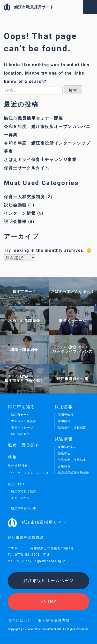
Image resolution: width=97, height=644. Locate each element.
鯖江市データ (21, 415)
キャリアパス (21, 498)
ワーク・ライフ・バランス (30, 473)
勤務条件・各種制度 (72, 428)
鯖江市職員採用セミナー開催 (33, 118)
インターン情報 (20, 213)
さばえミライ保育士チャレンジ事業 (40, 159)
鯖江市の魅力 (21, 434)
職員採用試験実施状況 (74, 473)
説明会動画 (15, 205)
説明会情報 (15, 221)
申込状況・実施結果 (72, 460)
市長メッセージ (22, 428)
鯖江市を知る (21, 407)
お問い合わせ (20, 620)
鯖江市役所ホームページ (49, 581)
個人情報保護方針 (54, 620)
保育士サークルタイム (27, 168)
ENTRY (49, 602)
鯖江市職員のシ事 (24, 508)
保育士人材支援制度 (24, 196)
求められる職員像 (24, 421)
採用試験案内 (67, 447)
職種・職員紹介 (24, 445)
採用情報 (64, 421)
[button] (90, 7)
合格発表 (64, 466)
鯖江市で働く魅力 (24, 491)
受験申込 (64, 453)
